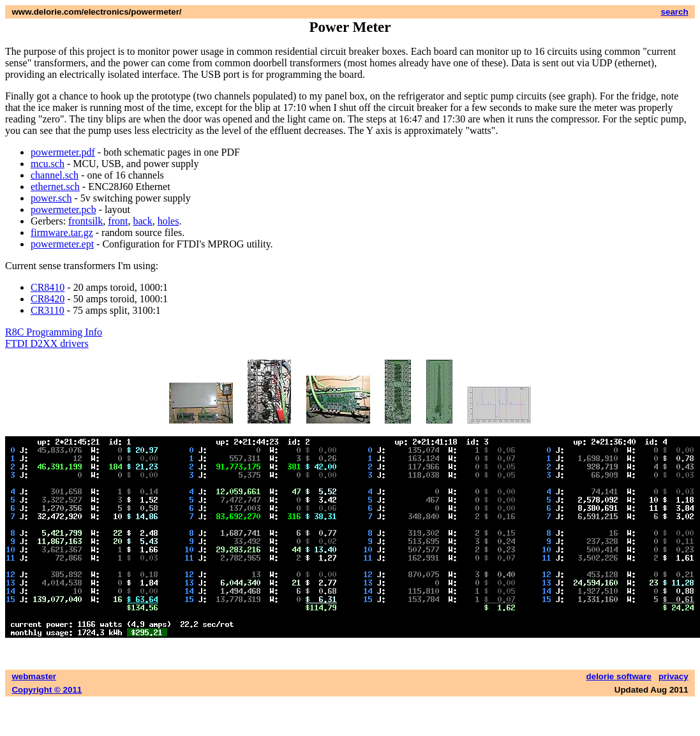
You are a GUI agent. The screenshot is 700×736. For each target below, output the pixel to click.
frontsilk (86, 221)
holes (168, 221)
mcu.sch (48, 164)
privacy (674, 676)
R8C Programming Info (54, 332)
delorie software (619, 676)
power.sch (51, 198)
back (142, 221)
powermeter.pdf (63, 152)
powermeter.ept (62, 244)
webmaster (34, 676)
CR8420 (48, 299)
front (118, 221)
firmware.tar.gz (62, 232)
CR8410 (48, 287)
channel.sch (55, 175)
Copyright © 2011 (47, 690)
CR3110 (48, 310)
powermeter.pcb (63, 210)
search (675, 12)
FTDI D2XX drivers (47, 343)
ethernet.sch (55, 187)
